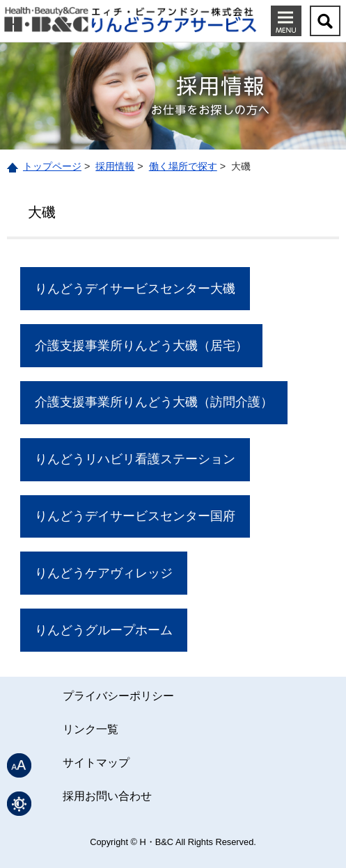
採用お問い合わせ (107, 796)
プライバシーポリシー (118, 696)
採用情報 (115, 166)
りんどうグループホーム (104, 630)
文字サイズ (19, 765)
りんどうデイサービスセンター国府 (135, 516)
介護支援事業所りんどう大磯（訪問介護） (154, 402)
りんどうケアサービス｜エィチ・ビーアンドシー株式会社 (130, 19)
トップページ (52, 166)
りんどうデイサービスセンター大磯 (135, 289)
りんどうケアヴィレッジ (104, 573)
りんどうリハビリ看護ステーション (135, 459)
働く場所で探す (183, 166)
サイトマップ (96, 763)
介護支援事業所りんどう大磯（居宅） (141, 346)
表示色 (19, 804)
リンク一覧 (91, 729)
